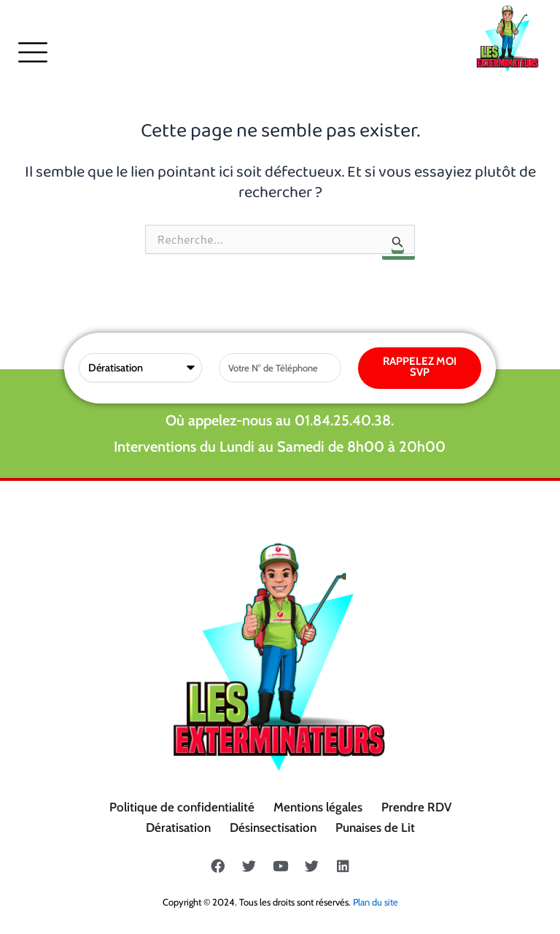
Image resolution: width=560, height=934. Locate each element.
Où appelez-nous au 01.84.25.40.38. (280, 420)
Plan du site (376, 902)
